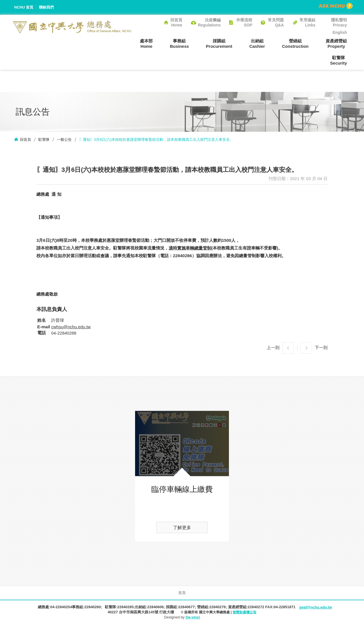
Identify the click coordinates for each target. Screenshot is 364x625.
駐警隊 (44, 140)
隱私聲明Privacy (339, 22)
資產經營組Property (336, 44)
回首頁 (25, 140)
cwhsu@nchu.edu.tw (71, 327)
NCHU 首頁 (24, 7)
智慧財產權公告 (245, 612)
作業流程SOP (244, 22)
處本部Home (146, 44)
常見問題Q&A (276, 22)
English (340, 32)
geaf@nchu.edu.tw (316, 607)
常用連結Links (307, 22)
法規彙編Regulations (209, 22)
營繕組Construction (295, 44)
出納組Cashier (257, 44)
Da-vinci (193, 617)
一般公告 (64, 140)
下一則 (321, 347)
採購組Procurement (219, 44)
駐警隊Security (339, 60)
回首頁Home (176, 22)
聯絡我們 (46, 7)
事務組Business (179, 44)
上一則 (273, 347)
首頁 (182, 593)
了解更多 (182, 528)
